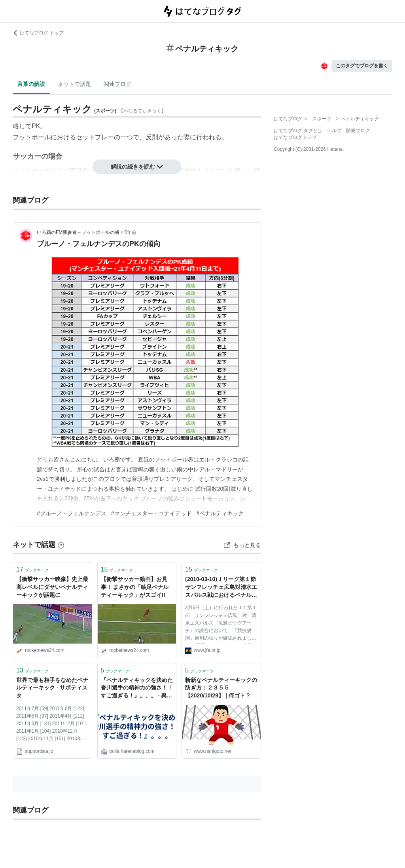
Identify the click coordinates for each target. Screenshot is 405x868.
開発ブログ (358, 131)
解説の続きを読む (137, 167)
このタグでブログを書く (362, 66)
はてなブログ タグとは (298, 131)
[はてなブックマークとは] (61, 545)
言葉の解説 (31, 84)
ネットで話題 (74, 84)
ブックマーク (32, 569)
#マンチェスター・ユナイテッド (151, 513)
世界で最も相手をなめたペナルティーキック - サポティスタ (52, 688)
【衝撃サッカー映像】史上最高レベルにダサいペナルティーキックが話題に (52, 587)
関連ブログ (117, 84)
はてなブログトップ (295, 137)
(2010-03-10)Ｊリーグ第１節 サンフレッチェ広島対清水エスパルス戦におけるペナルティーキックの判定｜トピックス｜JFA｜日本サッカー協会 (221, 588)
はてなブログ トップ (38, 33)
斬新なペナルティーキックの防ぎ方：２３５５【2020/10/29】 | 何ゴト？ (221, 688)
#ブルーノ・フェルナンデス (72, 513)
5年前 (131, 232)
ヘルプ (334, 131)
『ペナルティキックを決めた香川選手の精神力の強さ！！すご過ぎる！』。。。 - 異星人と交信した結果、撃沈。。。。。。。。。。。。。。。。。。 (137, 689)
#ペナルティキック (220, 513)
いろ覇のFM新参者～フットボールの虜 (78, 232)
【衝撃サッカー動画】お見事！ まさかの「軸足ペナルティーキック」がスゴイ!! (135, 587)
